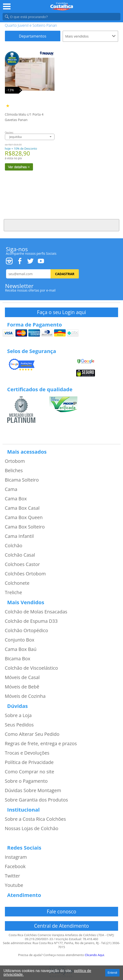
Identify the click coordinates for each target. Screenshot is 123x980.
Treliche (14, 593)
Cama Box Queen (24, 517)
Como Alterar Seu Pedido (32, 734)
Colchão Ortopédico (27, 631)
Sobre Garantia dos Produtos (36, 800)
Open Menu (7, 6)
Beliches (14, 471)
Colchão (14, 546)
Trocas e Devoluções (27, 753)
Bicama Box (18, 659)
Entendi (112, 973)
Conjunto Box (20, 640)
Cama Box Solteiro (25, 527)
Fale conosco (61, 912)
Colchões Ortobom (25, 574)
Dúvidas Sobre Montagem (33, 790)
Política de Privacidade (29, 762)
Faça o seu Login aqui (61, 312)
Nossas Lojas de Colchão (32, 828)
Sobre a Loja (18, 715)
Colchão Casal (20, 555)
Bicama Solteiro (22, 480)
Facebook (15, 866)
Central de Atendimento (61, 926)
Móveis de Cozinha (25, 696)
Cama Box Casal (22, 508)
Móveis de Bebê (22, 687)
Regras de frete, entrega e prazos (41, 744)
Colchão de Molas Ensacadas (36, 612)
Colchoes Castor (22, 564)
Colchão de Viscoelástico (31, 668)
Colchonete (17, 583)
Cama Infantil (19, 536)
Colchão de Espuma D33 (31, 621)
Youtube (14, 885)
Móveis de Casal (22, 677)
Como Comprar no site (30, 772)
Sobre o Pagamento (26, 781)
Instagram (16, 857)
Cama (11, 489)
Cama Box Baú (21, 649)
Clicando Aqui (94, 955)
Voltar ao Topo (62, 225)
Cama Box (16, 499)
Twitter (13, 876)
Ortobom (15, 461)
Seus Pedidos (19, 725)
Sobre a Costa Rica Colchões (35, 819)
